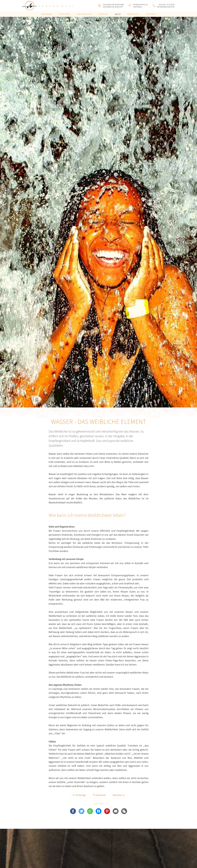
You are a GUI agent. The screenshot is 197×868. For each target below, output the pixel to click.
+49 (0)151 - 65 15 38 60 (166, 5)
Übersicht (99, 795)
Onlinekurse (84, 14)
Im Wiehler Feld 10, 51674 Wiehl (141, 6)
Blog (118, 14)
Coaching (64, 14)
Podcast (103, 14)
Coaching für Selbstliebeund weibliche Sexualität (113, 6)
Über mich (133, 14)
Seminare (47, 14)
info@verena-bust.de (166, 7)
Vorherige (79, 795)
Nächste (119, 795)
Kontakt (151, 14)
